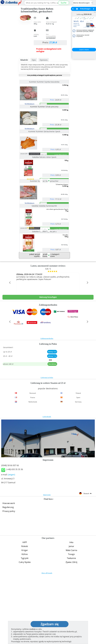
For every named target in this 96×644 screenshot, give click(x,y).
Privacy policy (9, 581)
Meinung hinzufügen (48, 367)
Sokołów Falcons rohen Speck (44, 187)
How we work (9, 573)
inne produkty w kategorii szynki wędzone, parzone (45, 75)
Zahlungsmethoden (47, 408)
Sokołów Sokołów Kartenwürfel (45, 255)
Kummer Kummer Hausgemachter (45, 221)
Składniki (24, 60)
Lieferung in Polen (47, 447)
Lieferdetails (47, 486)
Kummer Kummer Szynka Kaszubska (44, 82)
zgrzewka (39, 184)
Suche (64, 3)
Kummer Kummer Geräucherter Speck (44, 151)
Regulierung (8, 577)
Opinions (44, 60)
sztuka (29, 183)
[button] (9, 357)
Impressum (47, 564)
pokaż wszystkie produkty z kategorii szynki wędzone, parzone (44, 325)
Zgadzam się (50, 624)
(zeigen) (11, 544)
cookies (32, 629)
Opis (34, 60)
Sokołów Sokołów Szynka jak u (45, 291)
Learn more (84, 50)
